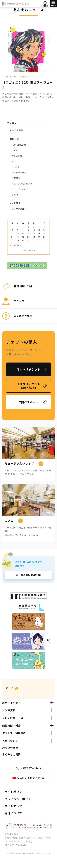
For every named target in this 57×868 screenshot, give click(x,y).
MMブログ (15, 203)
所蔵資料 (16, 178)
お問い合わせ (10, 748)
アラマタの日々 (19, 209)
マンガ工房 (17, 156)
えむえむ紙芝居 (19, 145)
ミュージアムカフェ (21, 189)
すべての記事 (17, 130)
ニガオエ (35, 76)
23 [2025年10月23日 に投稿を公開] (28, 237)
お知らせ (24, 76)
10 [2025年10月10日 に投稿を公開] (34, 230)
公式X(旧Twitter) (31, 575)
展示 (14, 161)
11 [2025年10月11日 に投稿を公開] (39, 230)
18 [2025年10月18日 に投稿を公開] (39, 233)
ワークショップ (19, 172)
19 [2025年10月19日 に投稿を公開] (44, 233)
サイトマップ (13, 806)
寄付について (13, 813)
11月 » (32, 250)
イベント (16, 167)
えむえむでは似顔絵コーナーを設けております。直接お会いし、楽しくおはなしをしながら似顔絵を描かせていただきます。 (28, 97)
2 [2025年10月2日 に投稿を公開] (28, 227)
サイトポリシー (15, 792)
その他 (15, 195)
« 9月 (24, 250)
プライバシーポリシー (19, 799)
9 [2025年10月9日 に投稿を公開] (28, 230)
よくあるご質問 (12, 754)
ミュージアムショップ (22, 184)
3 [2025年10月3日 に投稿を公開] (34, 227)
